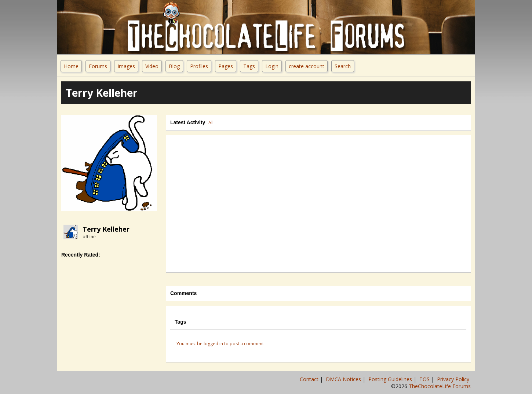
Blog (174, 66)
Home (71, 66)
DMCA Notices (344, 379)
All (211, 123)
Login (272, 66)
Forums (98, 66)
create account (307, 66)
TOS (425, 379)
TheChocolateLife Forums (440, 386)
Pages (226, 66)
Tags (249, 66)
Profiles (199, 66)
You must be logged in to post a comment (220, 344)
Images (126, 66)
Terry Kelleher (106, 229)
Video (152, 66)
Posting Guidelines (391, 379)
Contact (310, 379)
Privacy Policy (454, 379)
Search (343, 66)
